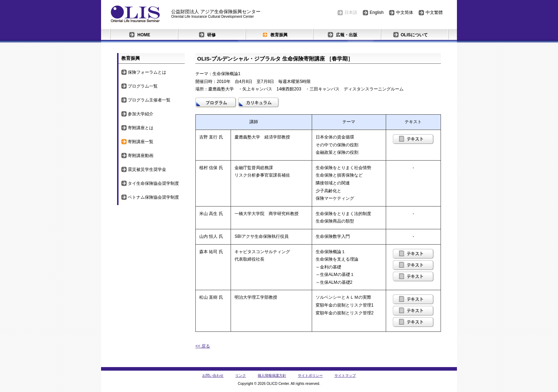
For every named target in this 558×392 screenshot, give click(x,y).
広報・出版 (347, 35)
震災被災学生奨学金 (147, 169)
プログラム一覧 (143, 86)
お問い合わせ (213, 375)
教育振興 (279, 35)
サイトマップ (345, 375)
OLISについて (414, 35)
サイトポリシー (310, 375)
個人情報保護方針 (272, 375)
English (377, 12)
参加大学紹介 (141, 114)
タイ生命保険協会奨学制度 (153, 183)
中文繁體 (434, 12)
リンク (241, 375)
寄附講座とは (141, 128)
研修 (211, 35)
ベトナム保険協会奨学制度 (153, 197)
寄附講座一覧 (141, 142)
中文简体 (405, 12)
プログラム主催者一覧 (149, 100)
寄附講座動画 (141, 156)
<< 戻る (203, 346)
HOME (144, 35)
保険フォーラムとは (147, 72)
